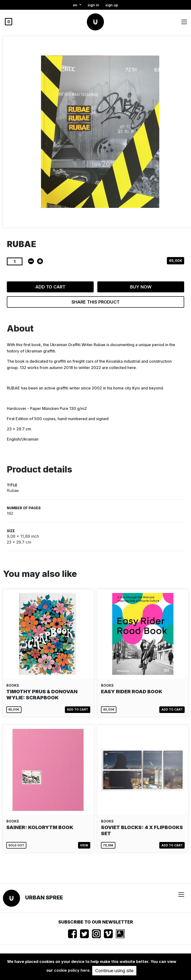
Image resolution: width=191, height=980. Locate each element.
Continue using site (114, 971)
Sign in (93, 5)
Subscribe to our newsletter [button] (96, 922)
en (76, 5)
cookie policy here (72, 970)
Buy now (141, 287)
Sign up (112, 5)
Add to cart (50, 287)
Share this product (95, 302)
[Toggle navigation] (184, 22)
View (84, 845)
